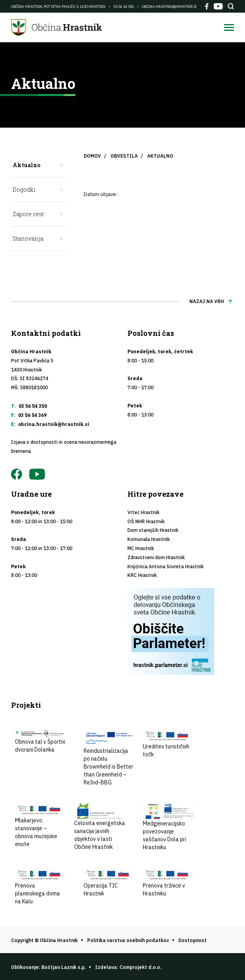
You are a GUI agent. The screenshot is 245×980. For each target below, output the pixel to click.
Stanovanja (28, 238)
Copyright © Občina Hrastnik (44, 940)
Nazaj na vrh (207, 301)
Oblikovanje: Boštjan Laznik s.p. (48, 967)
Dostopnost (193, 940)
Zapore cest (28, 214)
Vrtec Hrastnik (143, 512)
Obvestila (124, 156)
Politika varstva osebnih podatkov (128, 940)
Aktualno (26, 165)
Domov (92, 156)
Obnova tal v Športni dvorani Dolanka (41, 741)
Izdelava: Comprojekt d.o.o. (128, 967)
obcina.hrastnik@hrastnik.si (169, 7)
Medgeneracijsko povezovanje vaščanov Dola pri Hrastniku (168, 827)
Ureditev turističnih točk (168, 744)
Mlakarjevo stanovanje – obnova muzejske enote (41, 825)
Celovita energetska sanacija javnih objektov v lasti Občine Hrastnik (100, 827)
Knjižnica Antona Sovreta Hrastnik (166, 566)
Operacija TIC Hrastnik (109, 882)
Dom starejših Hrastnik (153, 530)
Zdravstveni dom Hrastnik (156, 557)
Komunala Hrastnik (149, 539)
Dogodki (24, 189)
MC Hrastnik (141, 548)
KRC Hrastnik (142, 575)
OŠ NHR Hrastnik (146, 521)
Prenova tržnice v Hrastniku (168, 882)
